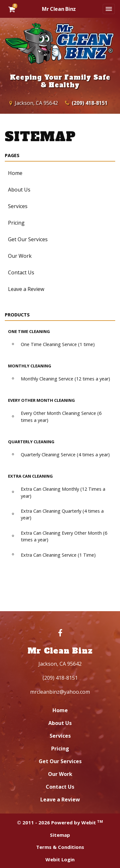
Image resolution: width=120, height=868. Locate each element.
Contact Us (21, 272)
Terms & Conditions (60, 847)
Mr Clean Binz (59, 9)
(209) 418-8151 (90, 103)
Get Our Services (28, 239)
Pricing (16, 223)
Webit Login (60, 859)
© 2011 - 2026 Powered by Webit (60, 822)
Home (15, 173)
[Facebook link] (60, 633)
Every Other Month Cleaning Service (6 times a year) (61, 417)
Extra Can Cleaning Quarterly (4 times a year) (62, 514)
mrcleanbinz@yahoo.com (60, 692)
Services (18, 206)
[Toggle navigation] (109, 9)
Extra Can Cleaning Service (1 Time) (58, 555)
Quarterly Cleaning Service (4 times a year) (65, 455)
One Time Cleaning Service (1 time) (58, 344)
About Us (19, 190)
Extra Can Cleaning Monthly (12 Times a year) (63, 492)
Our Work (20, 256)
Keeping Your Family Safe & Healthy (60, 81)
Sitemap (60, 835)
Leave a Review (26, 289)
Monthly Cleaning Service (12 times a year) (65, 379)
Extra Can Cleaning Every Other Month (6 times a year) (64, 536)
